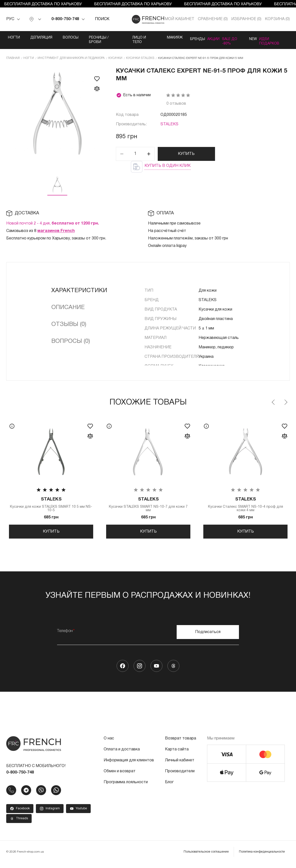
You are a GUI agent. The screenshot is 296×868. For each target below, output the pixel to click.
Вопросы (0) (71, 341)
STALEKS (169, 124)
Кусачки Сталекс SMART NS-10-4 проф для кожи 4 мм (245, 505)
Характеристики (79, 290)
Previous (274, 402)
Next (286, 402)
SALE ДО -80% (228, 40)
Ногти (14, 38)
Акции (204, 38)
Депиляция (41, 38)
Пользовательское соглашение (206, 857)
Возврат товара (181, 743)
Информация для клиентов (129, 765)
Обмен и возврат (120, 776)
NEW (251, 38)
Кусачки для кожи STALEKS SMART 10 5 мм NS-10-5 (51, 505)
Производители (180, 776)
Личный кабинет (180, 765)
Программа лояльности (126, 787)
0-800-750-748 (65, 19)
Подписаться (208, 637)
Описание (68, 307)
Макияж (154, 38)
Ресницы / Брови (99, 40)
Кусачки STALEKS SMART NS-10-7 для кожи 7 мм (148, 505)
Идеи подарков (275, 40)
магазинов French (56, 230)
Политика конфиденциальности (262, 857)
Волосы (71, 38)
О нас (109, 743)
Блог (169, 787)
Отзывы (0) (69, 324)
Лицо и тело (127, 40)
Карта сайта (177, 754)
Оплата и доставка (122, 754)
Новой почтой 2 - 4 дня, (53, 223)
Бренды (180, 38)
